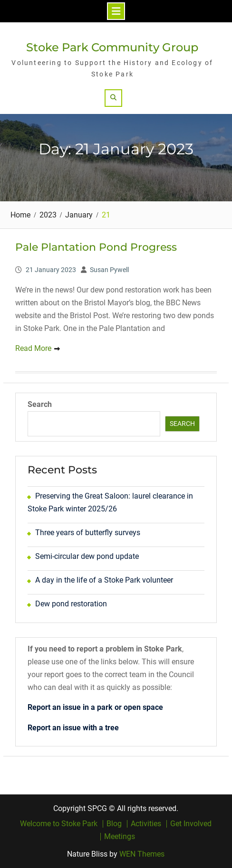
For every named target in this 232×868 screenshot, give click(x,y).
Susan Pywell (109, 270)
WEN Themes (142, 854)
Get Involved (191, 824)
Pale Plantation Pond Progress (96, 247)
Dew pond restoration (71, 604)
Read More (33, 348)
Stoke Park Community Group (112, 47)
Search (40, 404)
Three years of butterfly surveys (88, 533)
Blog (114, 824)
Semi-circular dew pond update (87, 556)
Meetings (120, 837)
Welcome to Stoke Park (59, 824)
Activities (146, 824)
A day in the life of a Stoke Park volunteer (104, 580)
